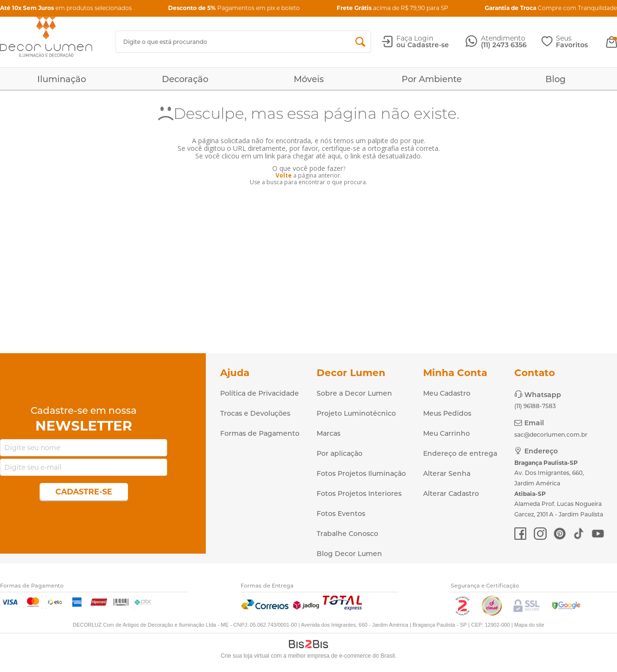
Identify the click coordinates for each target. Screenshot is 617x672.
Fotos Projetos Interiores (359, 493)
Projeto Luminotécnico (356, 413)
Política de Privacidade (260, 393)
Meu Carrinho (447, 433)
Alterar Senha (447, 473)
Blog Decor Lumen (349, 554)
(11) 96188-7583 (535, 406)
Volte (284, 175)
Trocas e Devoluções (255, 413)
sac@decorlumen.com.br (551, 435)
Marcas (329, 433)
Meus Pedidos (447, 413)
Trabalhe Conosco (347, 534)
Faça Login (415, 38)
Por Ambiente (432, 79)
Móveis (309, 79)
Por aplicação (340, 453)
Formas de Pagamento (260, 433)
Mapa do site (529, 625)
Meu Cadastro (447, 393)
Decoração (185, 79)
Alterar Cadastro (451, 493)
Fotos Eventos (341, 514)
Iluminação (62, 79)
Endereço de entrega (460, 453)
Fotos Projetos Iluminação (361, 473)
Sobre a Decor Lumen (354, 393)
